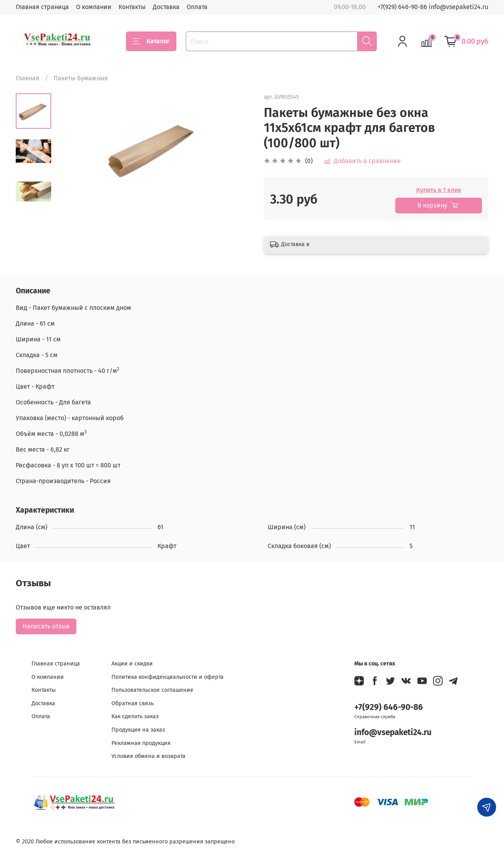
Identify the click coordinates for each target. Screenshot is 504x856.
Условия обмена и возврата (148, 756)
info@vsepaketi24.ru (393, 733)
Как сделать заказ (135, 716)
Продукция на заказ (138, 730)
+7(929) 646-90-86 (389, 707)
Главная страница (42, 7)
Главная (28, 78)
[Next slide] (33, 192)
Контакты (132, 7)
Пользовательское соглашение (152, 690)
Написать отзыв (46, 626)
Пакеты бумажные (81, 78)
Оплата (197, 7)
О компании (94, 7)
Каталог (151, 41)
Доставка (166, 7)
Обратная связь (132, 703)
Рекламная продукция (141, 743)
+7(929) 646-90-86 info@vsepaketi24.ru (433, 7)
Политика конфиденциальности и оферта (168, 677)
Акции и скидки (132, 664)
